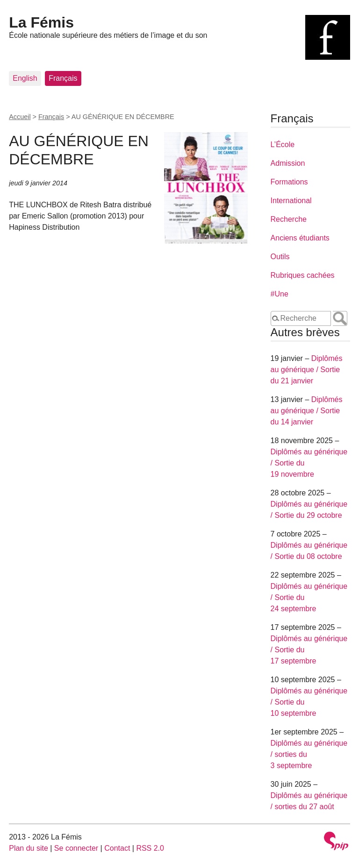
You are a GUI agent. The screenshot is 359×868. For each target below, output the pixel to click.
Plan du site (29, 848)
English (25, 78)
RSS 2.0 (150, 848)
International (291, 201)
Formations (289, 182)
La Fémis (41, 22)
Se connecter (76, 848)
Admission (288, 163)
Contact (117, 848)
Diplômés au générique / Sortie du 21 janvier (307, 370)
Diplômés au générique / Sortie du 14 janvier (307, 411)
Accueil (20, 117)
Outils (280, 257)
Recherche (289, 219)
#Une (280, 294)
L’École (283, 145)
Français (63, 78)
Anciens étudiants (300, 238)
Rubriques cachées (303, 275)
